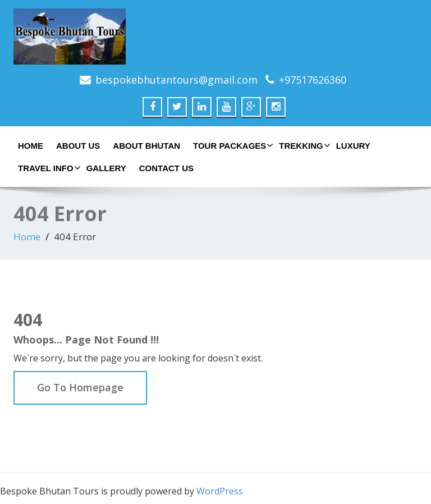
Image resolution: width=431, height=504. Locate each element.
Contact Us (166, 168)
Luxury (353, 146)
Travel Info (48, 168)
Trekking (303, 145)
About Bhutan (146, 146)
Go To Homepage (80, 387)
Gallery (106, 168)
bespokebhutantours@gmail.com (176, 80)
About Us (78, 146)
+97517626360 (313, 80)
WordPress (220, 491)
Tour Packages (232, 145)
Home (31, 146)
